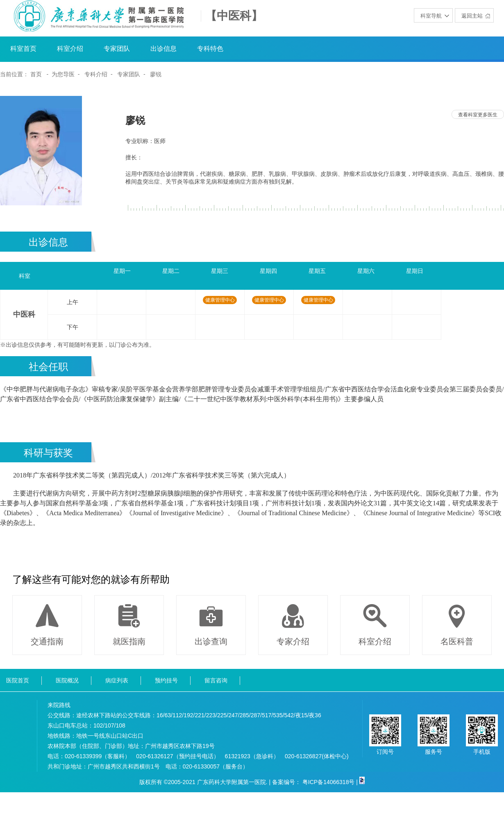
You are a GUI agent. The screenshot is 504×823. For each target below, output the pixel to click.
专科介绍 (96, 74)
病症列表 (117, 680)
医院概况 (67, 680)
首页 (36, 74)
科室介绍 (70, 49)
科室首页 (23, 49)
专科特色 (210, 49)
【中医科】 (234, 16)
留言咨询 (216, 680)
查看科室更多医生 (478, 115)
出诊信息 (163, 49)
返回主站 (472, 16)
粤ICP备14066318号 (329, 782)
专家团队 (117, 49)
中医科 (24, 314)
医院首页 (18, 680)
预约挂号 (166, 680)
